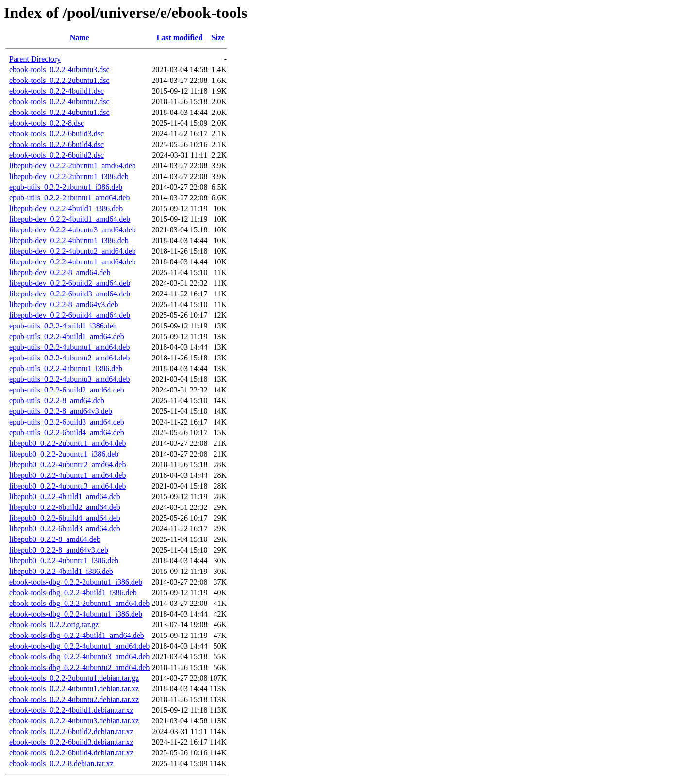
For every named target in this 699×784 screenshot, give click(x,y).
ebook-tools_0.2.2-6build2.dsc (57, 155)
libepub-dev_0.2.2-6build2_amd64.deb (70, 283)
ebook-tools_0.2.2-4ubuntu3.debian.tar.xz (74, 721)
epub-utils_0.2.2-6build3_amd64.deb (67, 422)
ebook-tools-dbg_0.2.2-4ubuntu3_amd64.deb (79, 657)
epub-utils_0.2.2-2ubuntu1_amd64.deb (69, 198)
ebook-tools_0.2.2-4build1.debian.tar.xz (71, 710)
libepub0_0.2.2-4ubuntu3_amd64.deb (67, 486)
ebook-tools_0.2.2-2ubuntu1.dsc (59, 80)
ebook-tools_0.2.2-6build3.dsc (57, 134)
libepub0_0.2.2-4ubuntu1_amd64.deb (67, 475)
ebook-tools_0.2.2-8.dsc (47, 123)
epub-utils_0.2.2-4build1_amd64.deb (67, 336)
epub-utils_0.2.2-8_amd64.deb (57, 400)
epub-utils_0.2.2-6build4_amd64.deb (67, 433)
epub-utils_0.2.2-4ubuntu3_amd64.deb (69, 379)
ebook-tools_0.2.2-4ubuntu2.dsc (59, 102)
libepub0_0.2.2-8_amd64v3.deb (59, 550)
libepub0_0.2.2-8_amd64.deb (55, 539)
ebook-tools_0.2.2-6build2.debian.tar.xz (71, 731)
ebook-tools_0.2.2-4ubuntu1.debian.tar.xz (74, 689)
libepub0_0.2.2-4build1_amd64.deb (65, 497)
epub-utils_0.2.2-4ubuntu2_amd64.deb (69, 358)
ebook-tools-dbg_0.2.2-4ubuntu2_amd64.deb (79, 667)
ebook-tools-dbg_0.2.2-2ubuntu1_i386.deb (76, 582)
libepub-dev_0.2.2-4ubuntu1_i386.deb (69, 240)
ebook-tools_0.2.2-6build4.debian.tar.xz (71, 753)
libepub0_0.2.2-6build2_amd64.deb (65, 507)
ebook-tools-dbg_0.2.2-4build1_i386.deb (73, 593)
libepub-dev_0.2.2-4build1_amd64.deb (70, 219)
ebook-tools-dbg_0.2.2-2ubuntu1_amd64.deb (79, 603)
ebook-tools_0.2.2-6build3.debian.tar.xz (71, 742)
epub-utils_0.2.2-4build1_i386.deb (63, 326)
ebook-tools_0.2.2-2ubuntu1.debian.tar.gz (74, 678)
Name (80, 38)
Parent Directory (35, 59)
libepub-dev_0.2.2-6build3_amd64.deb (70, 294)
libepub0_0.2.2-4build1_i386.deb (61, 571)
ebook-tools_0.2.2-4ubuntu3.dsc (59, 70)
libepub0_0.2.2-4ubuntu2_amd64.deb (67, 465)
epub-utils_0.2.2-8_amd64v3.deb (61, 411)
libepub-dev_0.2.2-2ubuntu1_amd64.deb (73, 166)
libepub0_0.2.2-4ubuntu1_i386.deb (64, 561)
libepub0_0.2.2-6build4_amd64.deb (65, 518)
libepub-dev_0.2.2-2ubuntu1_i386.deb (69, 176)
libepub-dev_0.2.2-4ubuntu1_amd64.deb (73, 262)
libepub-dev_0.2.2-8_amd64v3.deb (64, 304)
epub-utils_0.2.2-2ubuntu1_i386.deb (66, 187)
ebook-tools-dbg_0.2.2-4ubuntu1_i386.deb (76, 614)
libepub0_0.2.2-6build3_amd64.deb (65, 529)
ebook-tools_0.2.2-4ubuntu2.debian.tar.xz (74, 699)
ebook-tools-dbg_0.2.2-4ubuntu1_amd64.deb (79, 646)
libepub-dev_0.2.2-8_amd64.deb (60, 272)
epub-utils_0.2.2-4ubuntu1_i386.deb (66, 368)
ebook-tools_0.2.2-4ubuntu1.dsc (59, 112)
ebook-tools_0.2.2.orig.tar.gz (54, 625)
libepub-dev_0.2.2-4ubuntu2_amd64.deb (73, 251)
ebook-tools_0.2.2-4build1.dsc (57, 91)
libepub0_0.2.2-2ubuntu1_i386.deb (64, 454)
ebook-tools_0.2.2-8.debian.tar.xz (61, 763)
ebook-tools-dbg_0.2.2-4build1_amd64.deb (77, 635)
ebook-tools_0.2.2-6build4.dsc (57, 144)
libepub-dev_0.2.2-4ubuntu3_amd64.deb (73, 230)
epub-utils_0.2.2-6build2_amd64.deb (67, 390)
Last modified (180, 38)
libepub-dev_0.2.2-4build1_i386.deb (66, 208)
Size (218, 38)
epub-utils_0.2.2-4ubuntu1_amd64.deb (69, 347)
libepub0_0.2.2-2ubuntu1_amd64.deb (67, 443)
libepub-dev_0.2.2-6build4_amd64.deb (70, 315)
